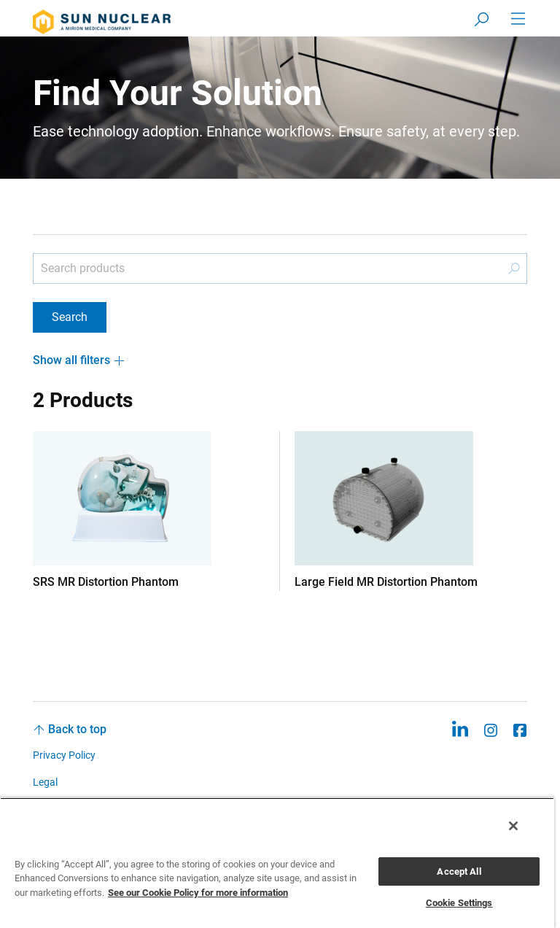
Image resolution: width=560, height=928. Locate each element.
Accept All (459, 871)
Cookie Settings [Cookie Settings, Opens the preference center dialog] (459, 903)
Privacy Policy (64, 755)
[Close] (513, 826)
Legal (45, 782)
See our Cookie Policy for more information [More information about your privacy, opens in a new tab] (198, 893)
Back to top (77, 729)
